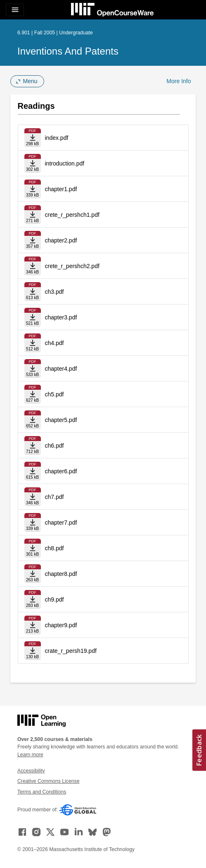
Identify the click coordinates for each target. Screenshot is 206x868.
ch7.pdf (54, 497)
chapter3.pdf (61, 317)
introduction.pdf (65, 163)
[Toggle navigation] (15, 10)
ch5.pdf (54, 394)
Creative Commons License (48, 781)
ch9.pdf (54, 599)
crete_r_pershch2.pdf (72, 266)
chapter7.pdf (61, 523)
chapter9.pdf (61, 625)
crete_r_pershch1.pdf (72, 215)
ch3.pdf (54, 292)
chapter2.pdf (61, 240)
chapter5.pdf (61, 420)
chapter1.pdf (61, 189)
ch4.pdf (54, 343)
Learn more (30, 755)
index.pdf (57, 138)
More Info (179, 81)
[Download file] (33, 138)
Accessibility (31, 771)
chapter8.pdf (61, 574)
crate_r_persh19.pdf (71, 651)
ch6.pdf (54, 446)
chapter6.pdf (61, 471)
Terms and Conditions (42, 792)
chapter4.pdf (61, 369)
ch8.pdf (54, 548)
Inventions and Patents (68, 51)
